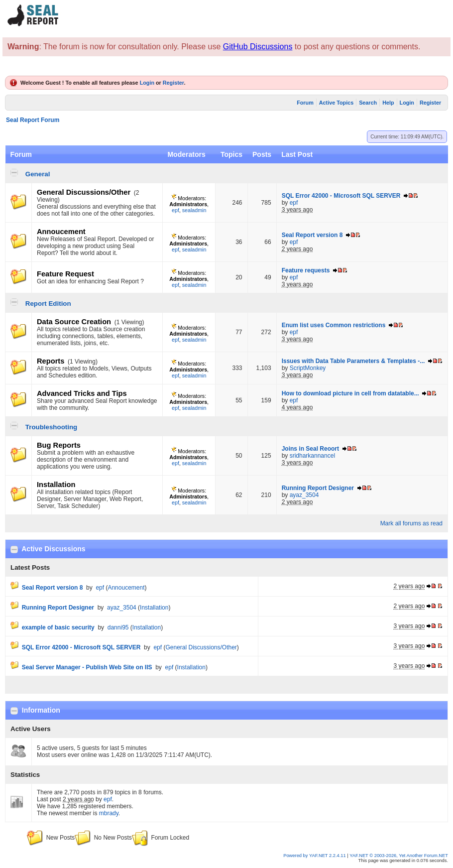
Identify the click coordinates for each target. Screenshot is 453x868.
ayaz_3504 (304, 495)
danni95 (118, 627)
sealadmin (194, 210)
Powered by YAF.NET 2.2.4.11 (315, 856)
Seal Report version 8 (312, 235)
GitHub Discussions (258, 47)
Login (147, 83)
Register (173, 83)
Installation (56, 485)
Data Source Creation (74, 322)
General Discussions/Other (84, 192)
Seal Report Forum (33, 120)
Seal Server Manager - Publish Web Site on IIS (87, 667)
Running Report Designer (318, 488)
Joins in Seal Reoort (310, 449)
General (38, 174)
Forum (305, 103)
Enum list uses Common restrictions (334, 325)
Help (388, 103)
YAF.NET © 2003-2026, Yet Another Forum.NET (399, 856)
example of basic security (58, 627)
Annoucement (61, 232)
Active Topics (336, 103)
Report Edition (48, 304)
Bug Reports (59, 445)
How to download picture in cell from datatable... (350, 393)
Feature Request (65, 274)
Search (368, 103)
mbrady (109, 813)
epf (175, 210)
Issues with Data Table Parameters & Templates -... (353, 361)
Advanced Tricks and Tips (82, 393)
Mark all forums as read (411, 523)
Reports (51, 361)
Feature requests (306, 270)
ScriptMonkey (308, 368)
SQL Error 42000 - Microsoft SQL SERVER (341, 196)
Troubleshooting (51, 427)
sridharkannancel (312, 456)
